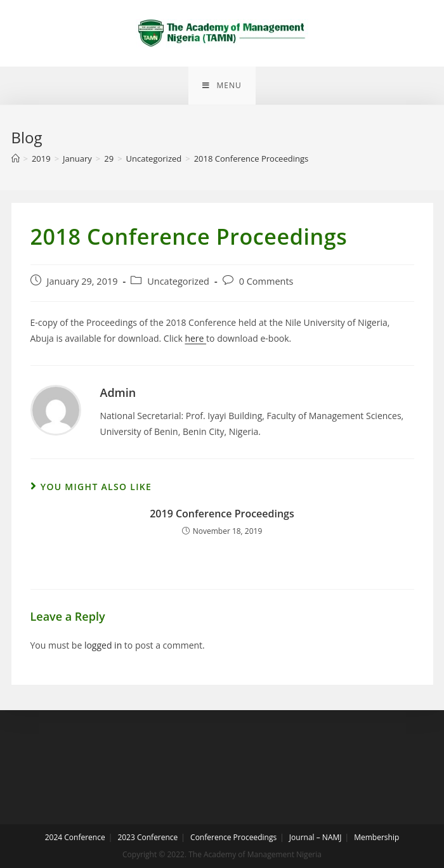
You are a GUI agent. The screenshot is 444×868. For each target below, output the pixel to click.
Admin (118, 392)
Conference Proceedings (233, 837)
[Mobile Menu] (222, 86)
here (195, 338)
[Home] (16, 159)
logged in (103, 645)
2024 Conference (75, 837)
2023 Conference (147, 837)
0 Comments (266, 281)
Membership (376, 837)
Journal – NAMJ (316, 837)
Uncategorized (178, 281)
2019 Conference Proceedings (222, 514)
